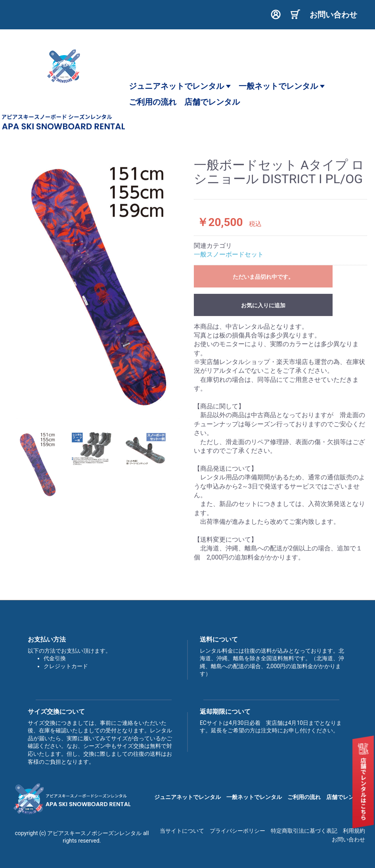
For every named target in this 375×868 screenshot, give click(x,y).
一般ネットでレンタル (282, 86)
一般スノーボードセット (229, 254)
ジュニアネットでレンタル (180, 86)
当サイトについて (182, 831)
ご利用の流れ (304, 797)
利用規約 (354, 831)
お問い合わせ (348, 839)
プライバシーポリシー (237, 831)
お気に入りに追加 (263, 305)
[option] (98, 288)
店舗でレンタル (346, 797)
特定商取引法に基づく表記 (304, 831)
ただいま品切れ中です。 (263, 277)
